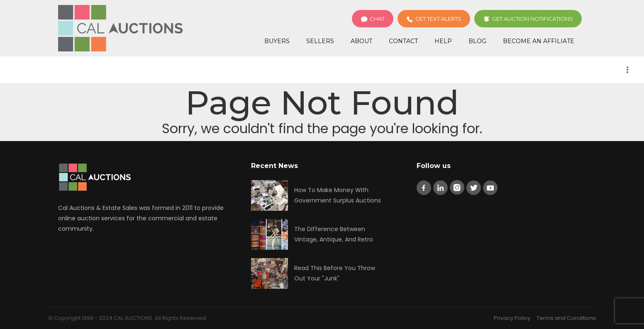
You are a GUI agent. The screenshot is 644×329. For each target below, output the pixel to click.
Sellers (320, 41)
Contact (403, 41)
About (361, 41)
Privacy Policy (512, 318)
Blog (477, 41)
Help (443, 41)
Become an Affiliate (539, 41)
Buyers (277, 41)
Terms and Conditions (566, 318)
